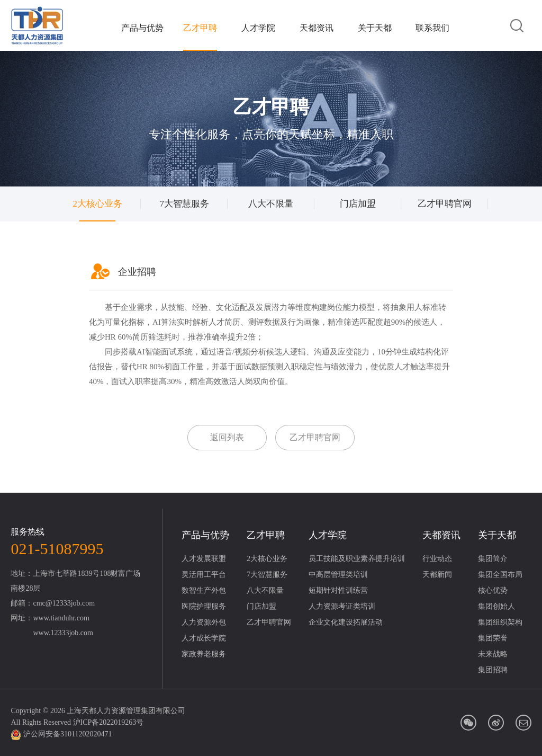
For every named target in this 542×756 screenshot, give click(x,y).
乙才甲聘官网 (445, 204)
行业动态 (437, 559)
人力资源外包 (204, 622)
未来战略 (493, 654)
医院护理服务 (204, 606)
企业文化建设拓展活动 (346, 622)
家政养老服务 (204, 654)
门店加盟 (358, 204)
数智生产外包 (204, 590)
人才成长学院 (204, 638)
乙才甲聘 (200, 28)
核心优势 (493, 590)
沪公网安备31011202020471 (67, 734)
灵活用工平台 (204, 575)
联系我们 (432, 28)
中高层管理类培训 (338, 575)
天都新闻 (437, 575)
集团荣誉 (493, 638)
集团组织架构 (500, 622)
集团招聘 (493, 670)
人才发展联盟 (204, 559)
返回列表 (227, 437)
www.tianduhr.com (61, 618)
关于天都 (375, 28)
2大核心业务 (98, 204)
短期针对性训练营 (338, 590)
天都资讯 (317, 28)
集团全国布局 (500, 575)
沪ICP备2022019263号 (109, 722)
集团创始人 (496, 606)
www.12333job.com (63, 633)
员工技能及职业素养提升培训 (357, 559)
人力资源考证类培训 (342, 606)
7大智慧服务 (184, 204)
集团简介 (493, 559)
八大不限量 (271, 204)
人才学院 (258, 28)
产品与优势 (142, 28)
